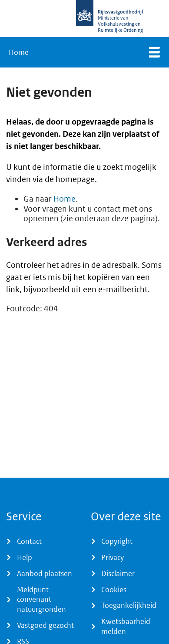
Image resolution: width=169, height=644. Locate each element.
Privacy (113, 557)
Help (25, 557)
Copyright (117, 541)
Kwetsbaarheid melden (126, 626)
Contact (29, 541)
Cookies (114, 590)
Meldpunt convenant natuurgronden (41, 600)
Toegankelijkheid (129, 605)
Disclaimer (118, 573)
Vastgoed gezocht (45, 625)
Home (19, 52)
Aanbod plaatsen (45, 573)
